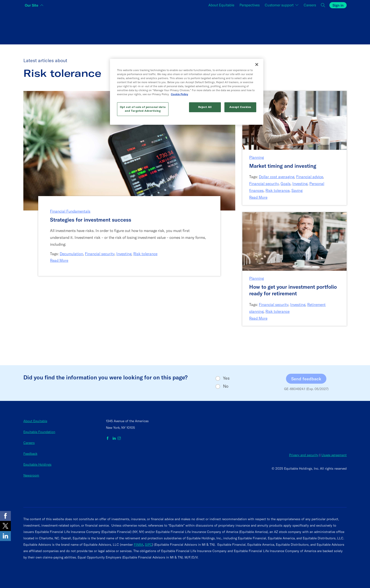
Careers (29, 443)
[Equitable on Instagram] (119, 438)
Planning (256, 157)
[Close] (257, 64)
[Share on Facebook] (5, 516)
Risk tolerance (145, 254)
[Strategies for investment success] (129, 220)
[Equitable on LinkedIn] (114, 438)
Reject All (205, 107)
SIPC (149, 545)
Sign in (338, 5)
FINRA (139, 545)
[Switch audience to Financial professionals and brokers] (185, 26)
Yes (226, 378)
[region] (187, 92)
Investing (124, 254)
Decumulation (71, 254)
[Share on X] (5, 526)
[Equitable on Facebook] (108, 438)
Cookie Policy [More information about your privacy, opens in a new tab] (179, 94)
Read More (59, 260)
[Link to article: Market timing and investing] (294, 120)
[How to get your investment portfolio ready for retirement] (294, 290)
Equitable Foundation (39, 432)
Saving (297, 190)
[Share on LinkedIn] (5, 536)
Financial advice (310, 177)
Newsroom (31, 475)
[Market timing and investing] (294, 166)
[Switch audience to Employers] (293, 26)
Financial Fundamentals (70, 211)
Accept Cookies (240, 107)
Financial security (100, 254)
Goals (286, 184)
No (226, 386)
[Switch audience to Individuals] (77, 26)
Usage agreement (334, 455)
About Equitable (35, 421)
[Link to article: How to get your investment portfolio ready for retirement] (294, 241)
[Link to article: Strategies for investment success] (129, 150)
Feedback (30, 454)
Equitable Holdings (37, 464)
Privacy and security (304, 455)
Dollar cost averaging (277, 177)
